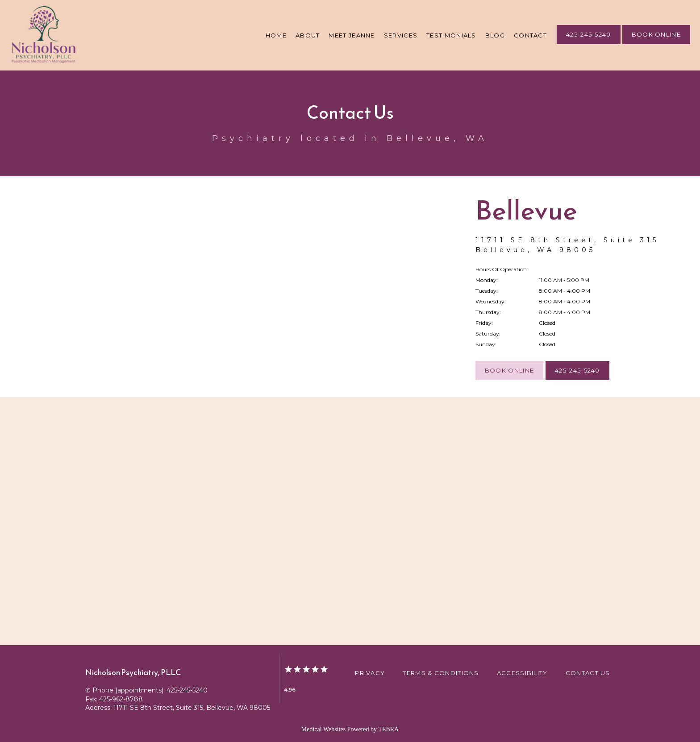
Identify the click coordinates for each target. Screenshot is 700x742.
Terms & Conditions (441, 673)
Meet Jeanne (352, 35)
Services (401, 35)
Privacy (370, 673)
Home (276, 35)
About (308, 35)
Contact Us (588, 673)
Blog (495, 35)
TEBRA (388, 729)
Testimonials (451, 35)
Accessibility (522, 673)
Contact (530, 35)
